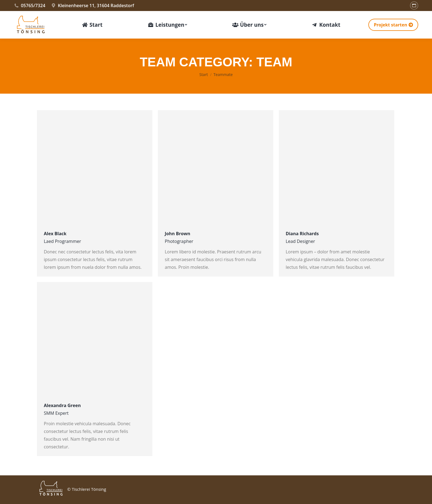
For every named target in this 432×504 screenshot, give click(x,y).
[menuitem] (92, 25)
